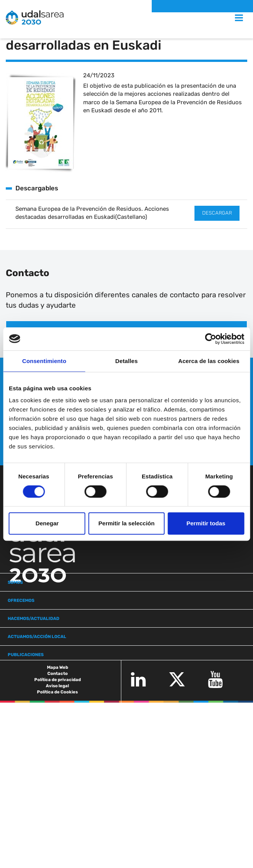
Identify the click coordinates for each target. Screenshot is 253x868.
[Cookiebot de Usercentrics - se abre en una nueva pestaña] (210, 339)
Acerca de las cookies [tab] (209, 361)
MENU (231, 18)
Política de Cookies (57, 692)
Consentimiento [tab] (44, 361)
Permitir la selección (127, 523)
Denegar (47, 523)
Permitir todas (206, 523)
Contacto (58, 673)
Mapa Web (58, 667)
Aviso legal (57, 686)
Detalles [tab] (126, 361)
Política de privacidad (58, 680)
